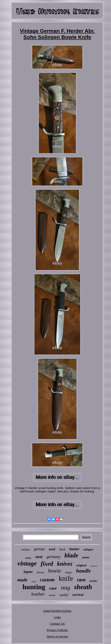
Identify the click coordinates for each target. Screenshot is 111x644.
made (22, 580)
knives (65, 564)
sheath (83, 587)
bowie (55, 571)
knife (66, 578)
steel (39, 557)
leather (38, 594)
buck (62, 549)
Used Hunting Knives (57, 611)
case (53, 588)
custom (47, 580)
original (81, 565)
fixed (47, 564)
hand (34, 581)
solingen (88, 550)
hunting (34, 587)
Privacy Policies (57, 630)
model (52, 595)
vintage (27, 563)
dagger (69, 572)
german (39, 549)
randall (64, 595)
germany (53, 557)
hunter (74, 549)
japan (28, 572)
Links (57, 617)
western (94, 566)
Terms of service (57, 636)
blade (71, 555)
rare (81, 580)
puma (86, 557)
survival (78, 595)
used (52, 549)
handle (84, 571)
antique (26, 550)
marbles (93, 581)
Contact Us (57, 624)
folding (28, 558)
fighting (40, 572)
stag (65, 587)
